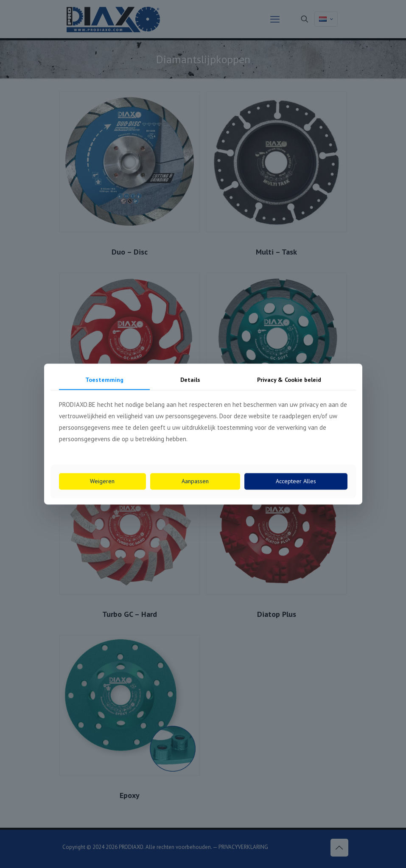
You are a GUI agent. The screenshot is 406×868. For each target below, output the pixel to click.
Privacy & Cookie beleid (289, 380)
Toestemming (104, 380)
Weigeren (102, 481)
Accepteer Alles (296, 481)
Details (190, 380)
